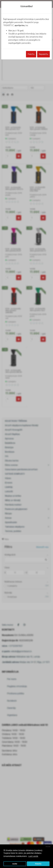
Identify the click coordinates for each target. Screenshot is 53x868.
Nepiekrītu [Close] (43, 54)
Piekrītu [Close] (31, 54)
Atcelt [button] (48, 847)
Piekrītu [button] (38, 864)
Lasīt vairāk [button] (33, 856)
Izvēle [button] (15, 864)
